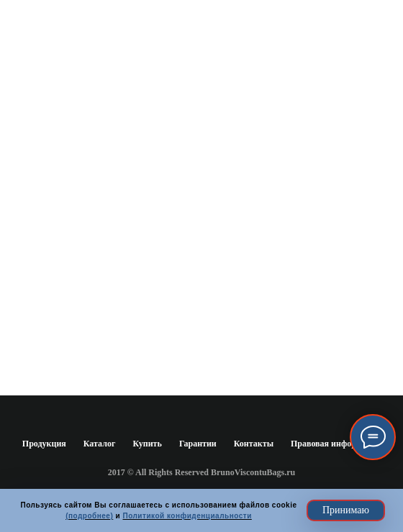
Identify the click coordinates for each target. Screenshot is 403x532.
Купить (147, 444)
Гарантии (198, 444)
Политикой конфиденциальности (187, 516)
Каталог (100, 444)
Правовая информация (336, 444)
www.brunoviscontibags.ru (201, 242)
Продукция (44, 444)
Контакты (254, 444)
